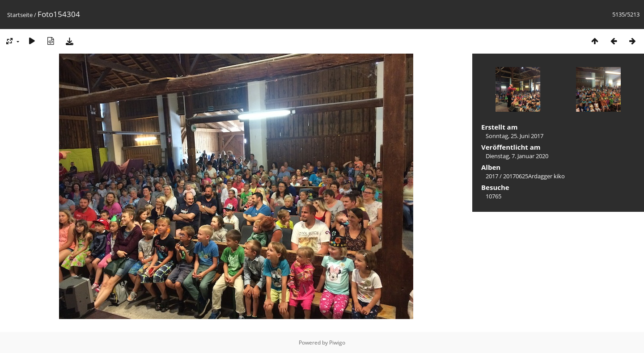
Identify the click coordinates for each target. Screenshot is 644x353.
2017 (492, 176)
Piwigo (337, 342)
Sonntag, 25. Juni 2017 (515, 136)
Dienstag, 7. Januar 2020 (517, 156)
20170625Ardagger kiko (534, 176)
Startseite (20, 15)
